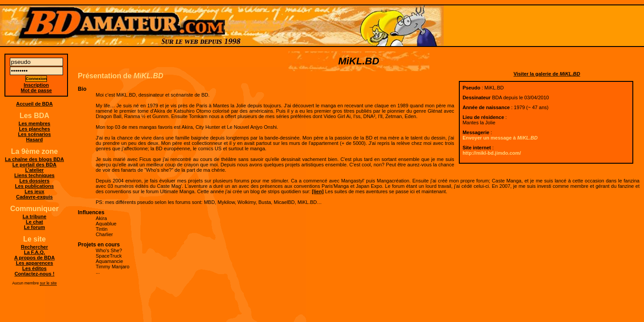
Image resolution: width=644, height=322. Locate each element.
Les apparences (34, 263)
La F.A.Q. (34, 252)
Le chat (35, 222)
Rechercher (35, 247)
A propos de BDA (35, 258)
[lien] (318, 191)
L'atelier (34, 170)
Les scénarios (34, 134)
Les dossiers (34, 181)
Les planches (34, 129)
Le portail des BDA (34, 165)
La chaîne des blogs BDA (34, 159)
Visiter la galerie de (547, 74)
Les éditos (34, 268)
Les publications (35, 186)
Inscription (36, 85)
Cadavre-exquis (34, 197)
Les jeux (34, 191)
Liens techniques (34, 175)
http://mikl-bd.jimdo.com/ (492, 153)
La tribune (34, 216)
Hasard (34, 140)
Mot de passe (36, 90)
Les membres (35, 123)
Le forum (34, 227)
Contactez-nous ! (34, 274)
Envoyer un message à (500, 138)
